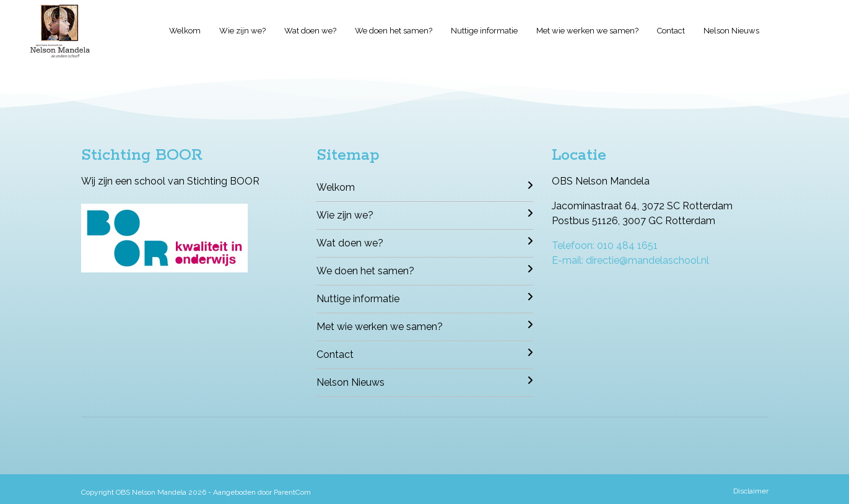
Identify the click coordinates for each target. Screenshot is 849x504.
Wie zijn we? (242, 31)
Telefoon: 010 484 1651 (605, 245)
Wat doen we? (310, 31)
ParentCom (292, 492)
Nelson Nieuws (731, 31)
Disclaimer (751, 491)
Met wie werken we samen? (587, 31)
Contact (671, 31)
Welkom (185, 31)
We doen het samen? (394, 31)
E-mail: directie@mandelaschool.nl (630, 260)
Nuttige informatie (484, 31)
